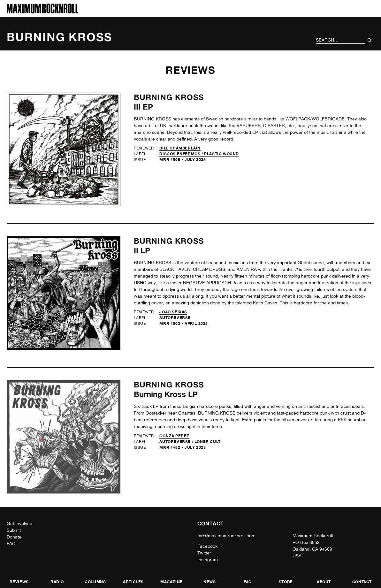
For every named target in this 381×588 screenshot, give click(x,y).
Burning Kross (169, 97)
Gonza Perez (174, 436)
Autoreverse (175, 318)
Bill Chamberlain (180, 148)
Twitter (204, 553)
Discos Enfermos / (182, 154)
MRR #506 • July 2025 (183, 160)
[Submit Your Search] (370, 40)
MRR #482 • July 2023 (183, 447)
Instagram (208, 560)
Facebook (207, 546)
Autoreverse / (177, 442)
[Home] (42, 12)
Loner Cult (208, 442)
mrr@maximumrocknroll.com (226, 536)
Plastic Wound (221, 154)
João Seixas (173, 312)
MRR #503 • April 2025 (184, 323)
